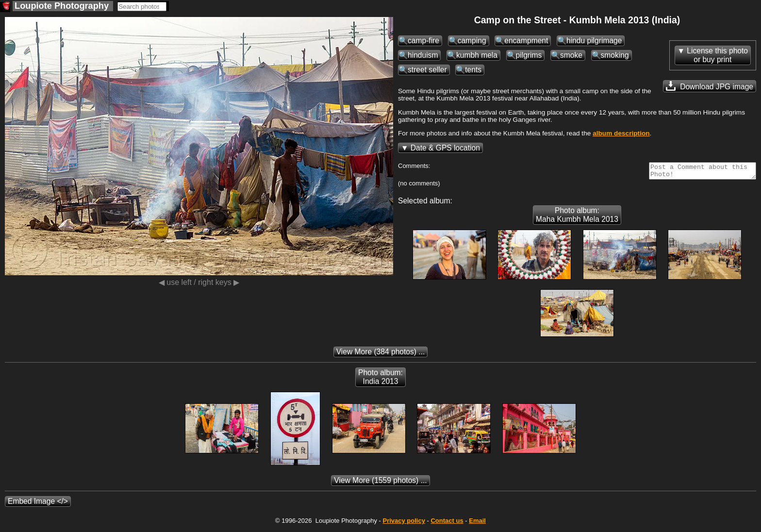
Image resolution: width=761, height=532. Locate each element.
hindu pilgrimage (594, 41)
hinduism (423, 55)
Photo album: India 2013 (380, 380)
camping (472, 41)
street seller (427, 70)
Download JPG (710, 86)
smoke (571, 55)
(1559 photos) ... (380, 483)
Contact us (447, 524)
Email (477, 524)
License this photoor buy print (717, 55)
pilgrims (529, 55)
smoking (615, 55)
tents (473, 70)
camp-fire (423, 41)
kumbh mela (477, 55)
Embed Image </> (38, 504)
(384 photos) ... (381, 355)
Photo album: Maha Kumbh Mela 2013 (577, 218)
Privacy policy (404, 524)
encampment (526, 41)
